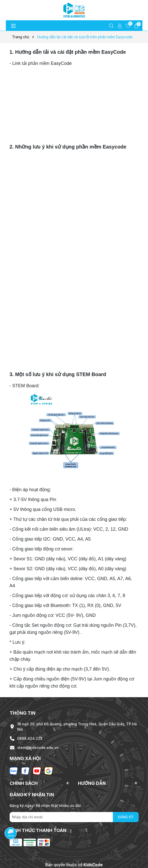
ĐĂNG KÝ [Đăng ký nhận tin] (126, 817)
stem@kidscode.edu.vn (38, 747)
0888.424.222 (30, 738)
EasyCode (61, 63)
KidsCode (93, 865)
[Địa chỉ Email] (74, 817)
